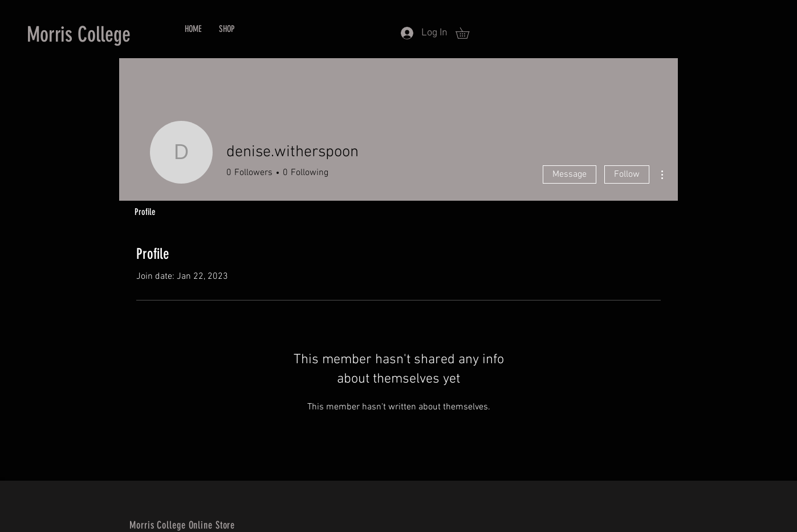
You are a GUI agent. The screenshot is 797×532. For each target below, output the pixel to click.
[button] (468, 33)
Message (570, 174)
